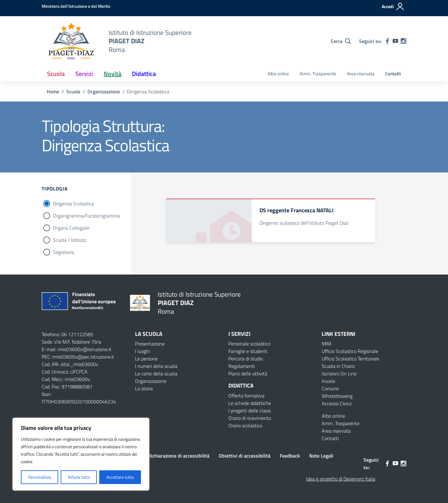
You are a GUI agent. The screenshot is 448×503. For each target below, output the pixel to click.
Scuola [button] (56, 74)
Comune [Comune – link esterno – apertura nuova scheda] (330, 388)
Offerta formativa (246, 396)
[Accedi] (393, 7)
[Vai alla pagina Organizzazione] (104, 92)
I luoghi (142, 351)
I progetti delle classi (250, 411)
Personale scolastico (249, 344)
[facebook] (387, 41)
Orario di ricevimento (250, 418)
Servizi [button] (84, 74)
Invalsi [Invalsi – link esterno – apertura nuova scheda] (328, 381)
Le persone (146, 359)
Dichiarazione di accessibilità (179, 456)
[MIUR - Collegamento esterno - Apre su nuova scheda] (76, 6)
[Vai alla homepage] (71, 41)
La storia (144, 388)
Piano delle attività (248, 374)
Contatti (393, 74)
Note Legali (321, 456)
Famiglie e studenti (248, 351)
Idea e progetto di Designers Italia (341, 479)
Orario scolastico (245, 425)
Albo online (278, 74)
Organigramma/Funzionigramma (86, 216)
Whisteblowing (337, 396)
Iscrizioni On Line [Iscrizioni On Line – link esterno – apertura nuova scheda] (339, 374)
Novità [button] (112, 74)
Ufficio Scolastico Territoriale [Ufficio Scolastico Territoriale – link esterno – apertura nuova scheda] (350, 359)
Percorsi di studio (246, 359)
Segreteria (63, 252)
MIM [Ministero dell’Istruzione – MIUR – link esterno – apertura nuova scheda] (326, 344)
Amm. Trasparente (318, 74)
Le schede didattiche (250, 403)
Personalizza (40, 477)
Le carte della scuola (156, 374)
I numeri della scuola (156, 366)
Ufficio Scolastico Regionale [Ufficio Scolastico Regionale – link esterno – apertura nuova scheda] (350, 351)
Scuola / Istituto (69, 240)
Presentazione (150, 344)
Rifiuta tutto (79, 477)
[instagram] (404, 41)
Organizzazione (151, 381)
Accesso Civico (337, 403)
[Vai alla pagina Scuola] (73, 92)
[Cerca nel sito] (341, 41)
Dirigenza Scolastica (73, 204)
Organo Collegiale (71, 228)
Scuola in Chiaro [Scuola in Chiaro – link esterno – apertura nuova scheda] (338, 366)
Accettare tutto (120, 477)
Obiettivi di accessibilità (245, 456)
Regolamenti (242, 366)
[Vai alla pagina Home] (53, 92)
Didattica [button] (144, 74)
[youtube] (395, 41)
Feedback (290, 456)
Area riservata (361, 74)
